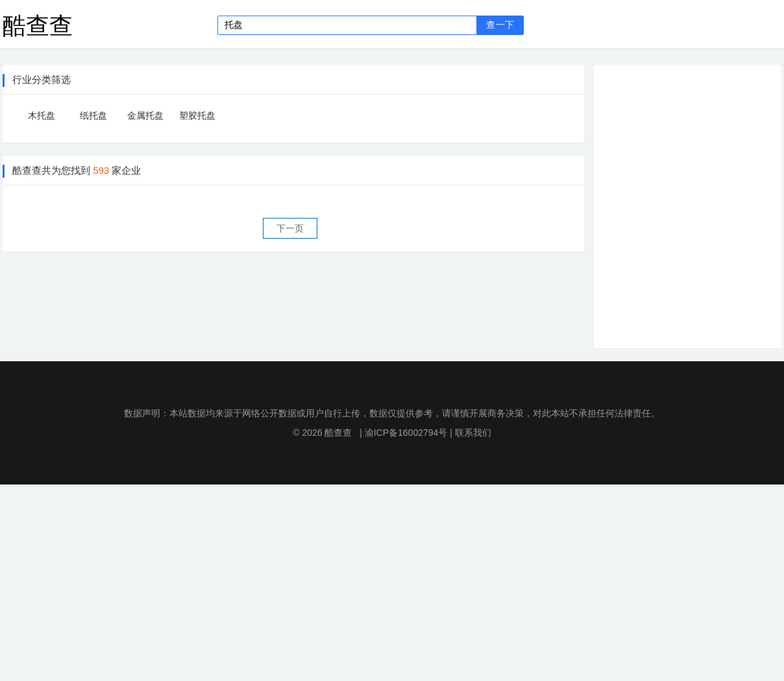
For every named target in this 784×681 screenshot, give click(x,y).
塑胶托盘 (197, 115)
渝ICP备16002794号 (406, 433)
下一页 (290, 228)
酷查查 (38, 25)
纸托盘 (93, 115)
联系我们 (473, 433)
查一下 (500, 25)
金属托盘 (145, 115)
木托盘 (42, 115)
